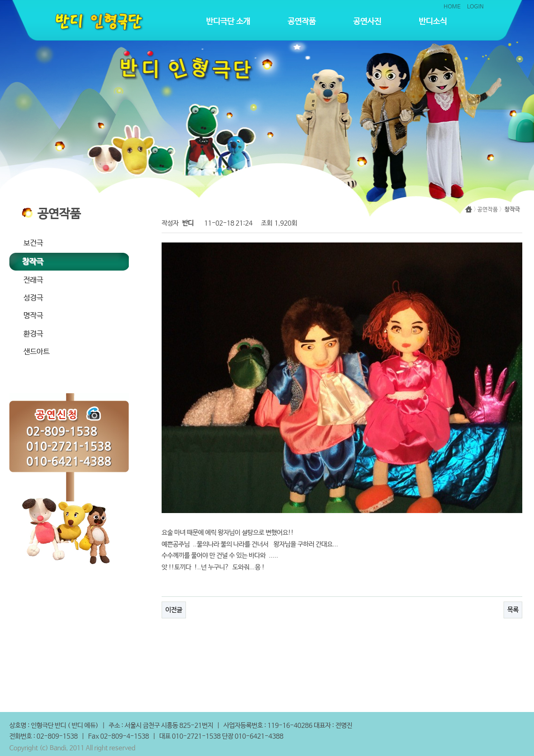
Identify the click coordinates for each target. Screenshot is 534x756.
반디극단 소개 (228, 22)
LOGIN (475, 7)
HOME (452, 7)
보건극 (33, 243)
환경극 (33, 334)
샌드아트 (37, 352)
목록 (513, 610)
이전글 (174, 610)
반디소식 (433, 22)
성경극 (33, 298)
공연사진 (367, 22)
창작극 (33, 262)
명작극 (33, 316)
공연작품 (302, 22)
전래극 (33, 280)
